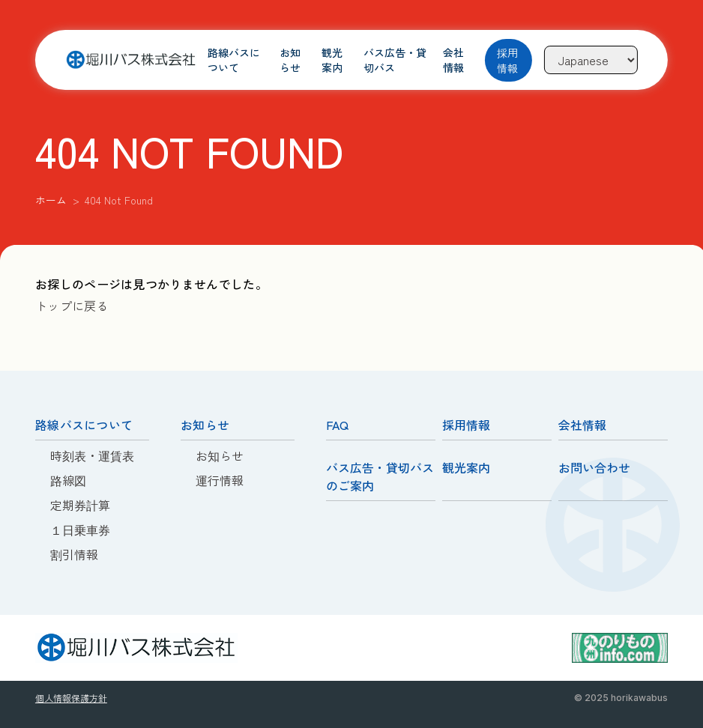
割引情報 (74, 554)
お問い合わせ (594, 467)
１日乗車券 (80, 530)
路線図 (68, 480)
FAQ (337, 425)
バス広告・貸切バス (396, 60)
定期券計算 (80, 505)
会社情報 (453, 60)
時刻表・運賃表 (92, 455)
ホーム (51, 200)
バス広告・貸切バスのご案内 (380, 476)
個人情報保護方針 (71, 698)
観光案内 (333, 60)
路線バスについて (235, 60)
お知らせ (291, 60)
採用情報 (507, 60)
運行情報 (220, 480)
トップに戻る (72, 306)
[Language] (591, 60)
